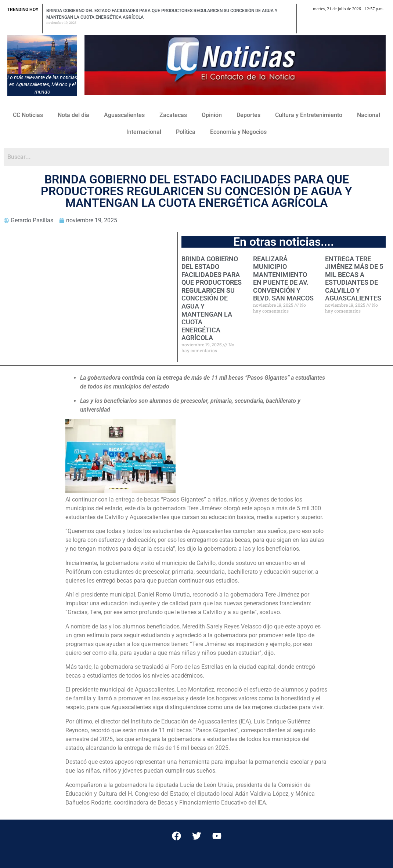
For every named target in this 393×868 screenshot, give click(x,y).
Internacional (144, 132)
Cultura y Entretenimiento (309, 115)
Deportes (248, 115)
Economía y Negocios (238, 132)
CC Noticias (28, 115)
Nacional (369, 115)
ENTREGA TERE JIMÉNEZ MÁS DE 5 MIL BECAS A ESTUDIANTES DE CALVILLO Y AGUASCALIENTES (354, 279)
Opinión (212, 115)
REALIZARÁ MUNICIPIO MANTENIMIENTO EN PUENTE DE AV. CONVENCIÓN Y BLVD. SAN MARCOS (283, 279)
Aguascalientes (124, 115)
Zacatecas (173, 115)
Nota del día (73, 115)
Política (186, 132)
